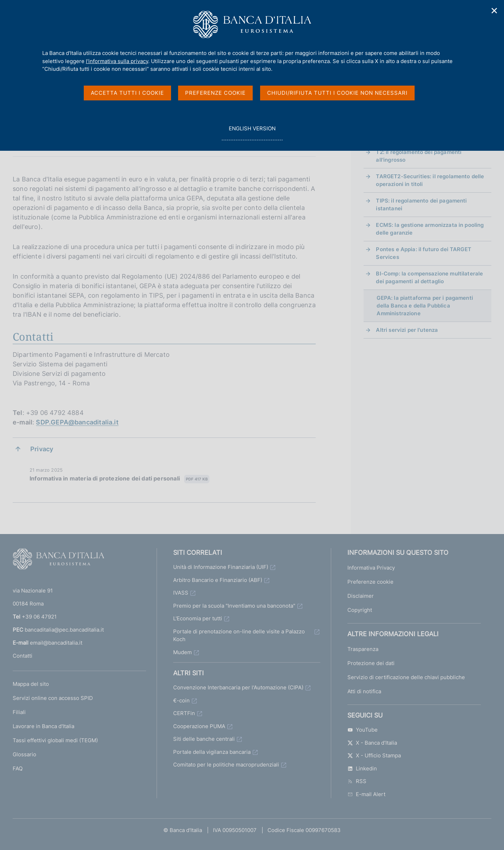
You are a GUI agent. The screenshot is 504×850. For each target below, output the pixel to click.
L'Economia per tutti (198, 618)
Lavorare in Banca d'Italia (43, 726)
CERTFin (184, 713)
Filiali (19, 712)
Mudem (182, 652)
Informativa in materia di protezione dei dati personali (119, 479)
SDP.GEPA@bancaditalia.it (77, 422)
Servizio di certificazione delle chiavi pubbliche (406, 677)
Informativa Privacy (371, 568)
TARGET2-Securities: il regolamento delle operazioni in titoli (430, 180)
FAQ (18, 768)
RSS (357, 781)
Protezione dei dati (371, 663)
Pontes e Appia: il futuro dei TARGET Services (423, 253)
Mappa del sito (31, 684)
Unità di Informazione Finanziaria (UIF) (221, 567)
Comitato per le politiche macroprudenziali (226, 765)
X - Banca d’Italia (372, 743)
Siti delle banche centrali (204, 739)
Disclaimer (361, 596)
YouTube (363, 730)
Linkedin (362, 768)
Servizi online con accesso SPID (53, 698)
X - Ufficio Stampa (374, 755)
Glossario (24, 754)
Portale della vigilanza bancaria (212, 752)
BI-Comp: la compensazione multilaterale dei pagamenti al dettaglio (429, 277)
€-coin (181, 700)
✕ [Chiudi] (494, 11)
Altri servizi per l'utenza (407, 330)
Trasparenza (363, 649)
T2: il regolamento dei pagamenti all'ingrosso (419, 156)
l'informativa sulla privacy (117, 61)
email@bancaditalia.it (56, 643)
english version (252, 132)
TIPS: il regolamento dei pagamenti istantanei (421, 204)
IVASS (181, 593)
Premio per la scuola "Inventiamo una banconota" (234, 606)
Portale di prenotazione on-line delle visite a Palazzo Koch (239, 635)
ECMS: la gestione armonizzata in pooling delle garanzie (430, 229)
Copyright (360, 610)
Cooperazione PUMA (199, 726)
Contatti (23, 656)
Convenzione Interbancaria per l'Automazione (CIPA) (238, 687)
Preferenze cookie (370, 582)
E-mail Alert (366, 794)
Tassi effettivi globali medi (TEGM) (55, 740)
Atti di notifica (364, 691)
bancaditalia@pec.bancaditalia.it (64, 630)
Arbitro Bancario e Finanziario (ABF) (218, 580)
